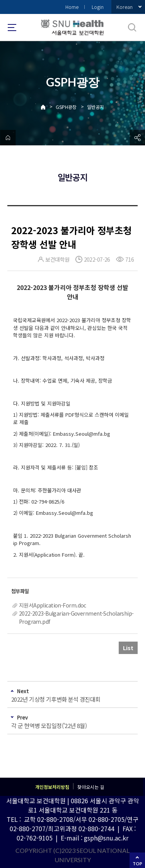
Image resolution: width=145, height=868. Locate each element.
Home (72, 7)
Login (98, 7)
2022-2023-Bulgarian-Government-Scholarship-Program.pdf (76, 617)
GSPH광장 (66, 107)
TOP (137, 864)
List (128, 648)
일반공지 (96, 107)
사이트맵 (12, 28)
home (8, 138)
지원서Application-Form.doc (53, 605)
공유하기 (137, 138)
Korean (125, 7)
